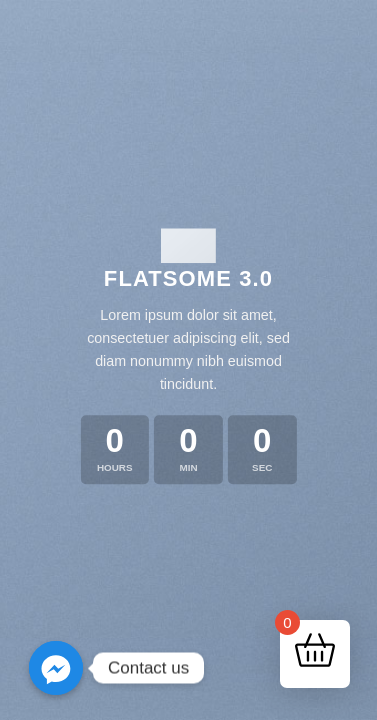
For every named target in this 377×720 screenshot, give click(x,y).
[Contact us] (56, 668)
